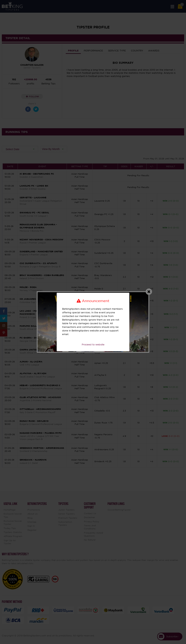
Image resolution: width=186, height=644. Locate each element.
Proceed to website (93, 345)
